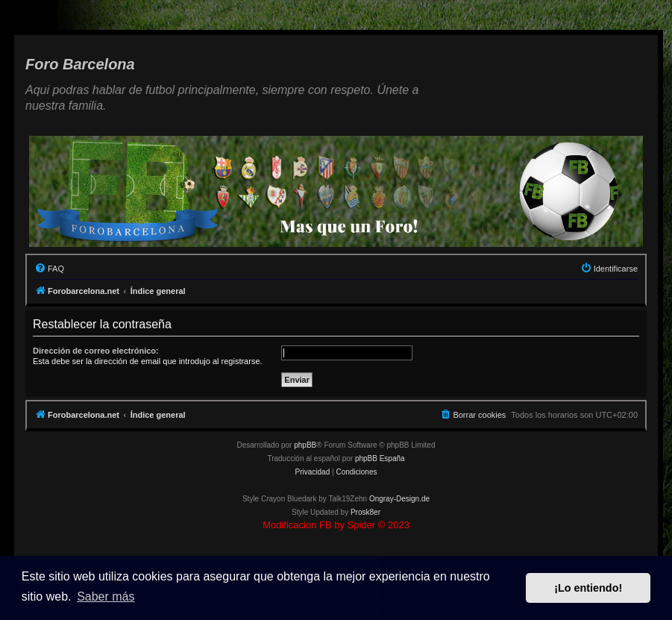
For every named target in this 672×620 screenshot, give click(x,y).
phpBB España (380, 458)
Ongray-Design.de (399, 499)
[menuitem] (49, 269)
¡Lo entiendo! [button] (588, 588)
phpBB (305, 445)
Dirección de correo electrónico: (96, 351)
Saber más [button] (106, 596)
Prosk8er (365, 512)
